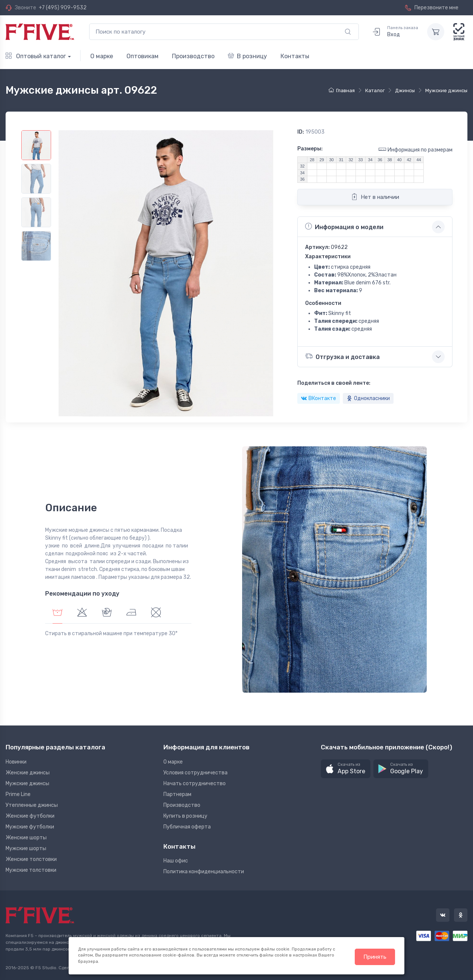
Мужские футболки (30, 827)
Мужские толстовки (31, 870)
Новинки (16, 762)
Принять (375, 957)
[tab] (82, 613)
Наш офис (176, 861)
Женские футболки (30, 816)
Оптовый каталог (36, 56)
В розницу (248, 56)
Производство (193, 56)
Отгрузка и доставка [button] (342, 356)
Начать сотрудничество (195, 784)
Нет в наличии (375, 197)
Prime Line (18, 794)
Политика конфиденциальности (204, 872)
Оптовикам (142, 56)
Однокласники (368, 398)
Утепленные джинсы (32, 805)
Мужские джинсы (27, 784)
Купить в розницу (185, 816)
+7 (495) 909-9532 (63, 8)
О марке (102, 56)
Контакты (295, 56)
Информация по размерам (416, 149)
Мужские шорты (26, 848)
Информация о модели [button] (344, 227)
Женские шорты (26, 838)
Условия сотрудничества (195, 773)
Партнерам (177, 794)
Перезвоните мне (432, 8)
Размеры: (310, 149)
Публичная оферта (187, 827)
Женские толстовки (31, 859)
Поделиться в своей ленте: (334, 383)
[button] (346, 769)
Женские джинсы (28, 773)
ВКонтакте (319, 398)
